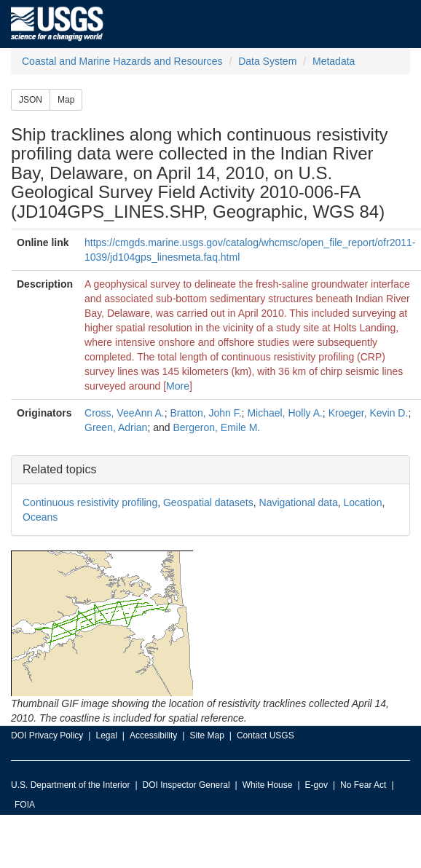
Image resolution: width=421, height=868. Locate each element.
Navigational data (299, 502)
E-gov (316, 785)
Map (66, 100)
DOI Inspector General (186, 785)
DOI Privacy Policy (47, 735)
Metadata (334, 61)
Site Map (206, 735)
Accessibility (153, 735)
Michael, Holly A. (284, 413)
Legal (106, 735)
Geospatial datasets (208, 502)
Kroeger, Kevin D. (369, 413)
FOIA (25, 805)
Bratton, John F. (206, 413)
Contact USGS (265, 735)
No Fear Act (363, 785)
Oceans (40, 517)
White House (268, 785)
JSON (31, 100)
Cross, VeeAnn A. (125, 413)
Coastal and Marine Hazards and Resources (122, 61)
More (178, 386)
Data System (267, 61)
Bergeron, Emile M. (216, 427)
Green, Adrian (116, 427)
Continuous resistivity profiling (90, 502)
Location (362, 502)
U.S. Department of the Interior (70, 785)
